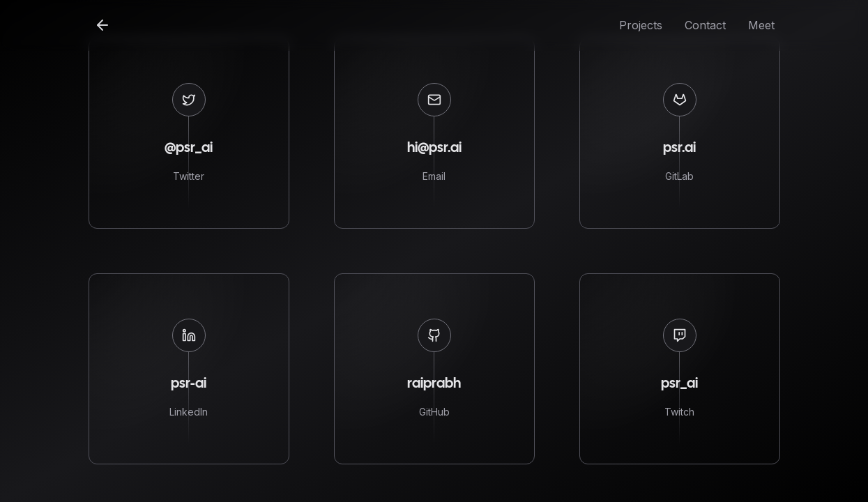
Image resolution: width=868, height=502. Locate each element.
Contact (705, 25)
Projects (641, 25)
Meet (761, 25)
